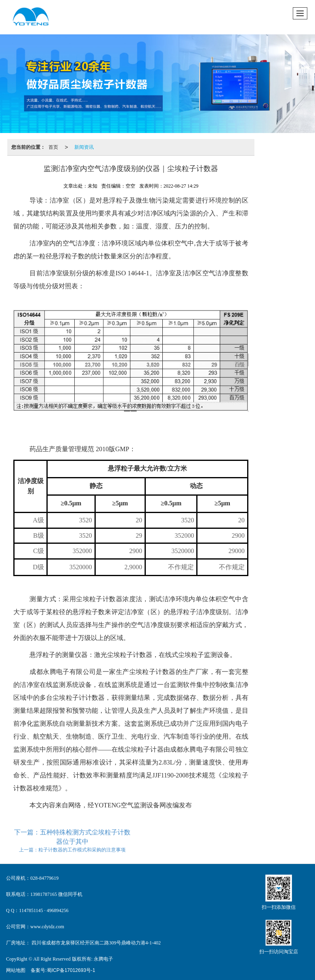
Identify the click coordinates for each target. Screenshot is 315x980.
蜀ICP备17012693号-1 (71, 970)
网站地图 (16, 970)
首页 (53, 147)
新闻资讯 (84, 147)
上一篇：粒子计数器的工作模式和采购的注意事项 (72, 850)
